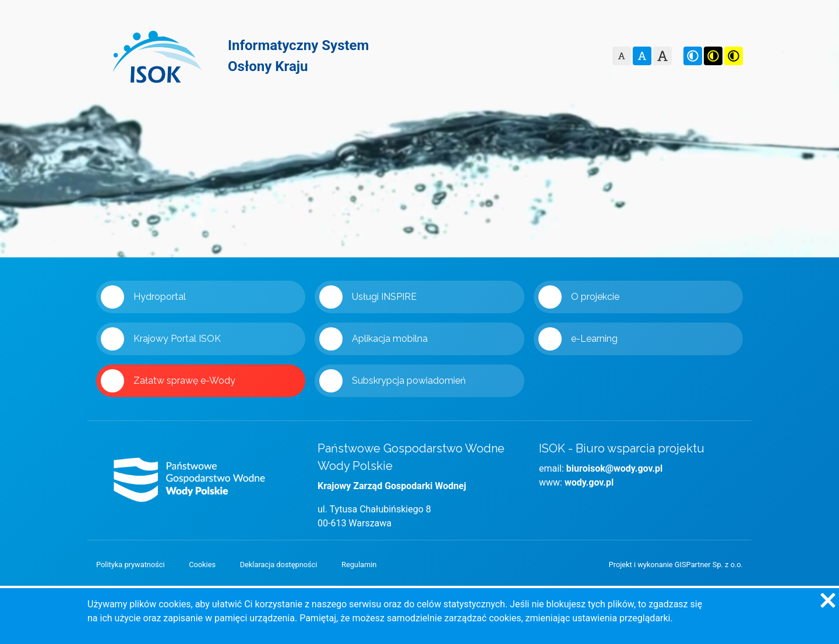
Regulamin (359, 565)
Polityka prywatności (131, 565)
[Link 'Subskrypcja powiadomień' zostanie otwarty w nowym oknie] (419, 381)
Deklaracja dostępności (279, 565)
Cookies (202, 565)
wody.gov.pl (589, 482)
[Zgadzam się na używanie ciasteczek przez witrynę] (827, 600)
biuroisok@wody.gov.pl (614, 468)
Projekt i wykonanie (676, 565)
